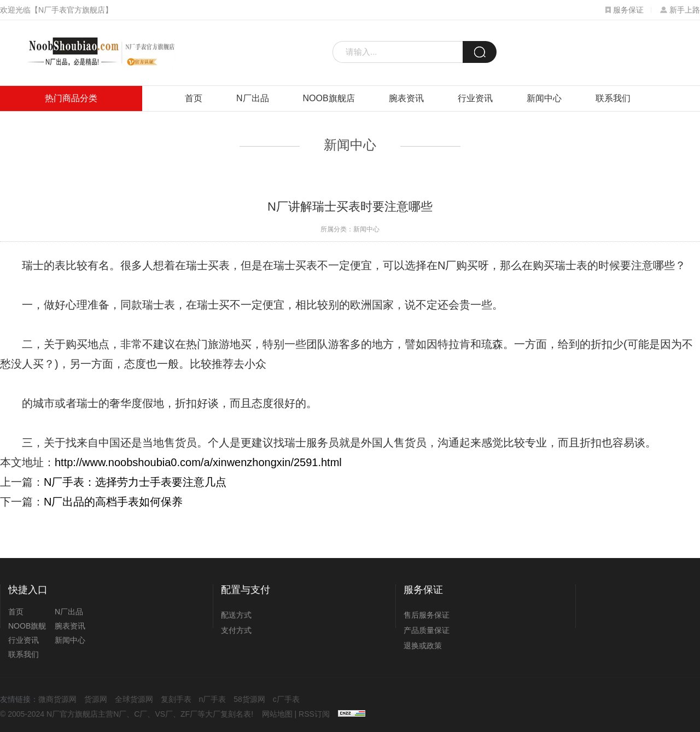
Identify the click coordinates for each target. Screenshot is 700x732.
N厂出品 (253, 98)
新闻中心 (544, 98)
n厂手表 (213, 699)
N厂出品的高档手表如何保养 (113, 502)
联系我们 (613, 98)
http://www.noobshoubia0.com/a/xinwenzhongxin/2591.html (198, 462)
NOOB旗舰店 (329, 98)
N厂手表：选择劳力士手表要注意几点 (135, 482)
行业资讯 (475, 98)
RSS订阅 (314, 714)
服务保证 (625, 10)
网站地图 (277, 714)
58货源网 (249, 699)
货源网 (96, 699)
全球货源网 (134, 699)
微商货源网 (57, 699)
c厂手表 (286, 699)
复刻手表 (176, 699)
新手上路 (680, 10)
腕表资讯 (406, 98)
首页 (194, 98)
